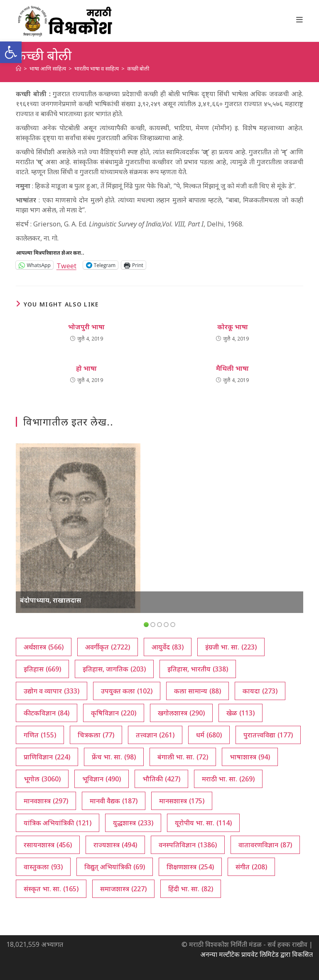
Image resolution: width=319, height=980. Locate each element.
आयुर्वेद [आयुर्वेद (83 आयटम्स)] (168, 647)
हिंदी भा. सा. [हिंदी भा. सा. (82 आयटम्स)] (191, 889)
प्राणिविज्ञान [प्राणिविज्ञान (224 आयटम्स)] (47, 757)
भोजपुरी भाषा (86, 327)
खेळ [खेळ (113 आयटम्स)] (240, 713)
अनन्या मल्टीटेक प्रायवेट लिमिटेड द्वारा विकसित (256, 954)
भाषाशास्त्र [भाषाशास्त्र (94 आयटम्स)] (250, 757)
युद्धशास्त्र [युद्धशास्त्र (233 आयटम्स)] (133, 823)
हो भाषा (86, 368)
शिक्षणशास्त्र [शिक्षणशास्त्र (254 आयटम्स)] (190, 867)
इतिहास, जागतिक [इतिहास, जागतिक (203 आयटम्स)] (114, 669)
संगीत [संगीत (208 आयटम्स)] (251, 867)
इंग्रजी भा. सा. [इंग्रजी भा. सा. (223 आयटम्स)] (231, 647)
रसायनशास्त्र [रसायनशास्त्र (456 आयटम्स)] (48, 845)
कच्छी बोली (138, 68)
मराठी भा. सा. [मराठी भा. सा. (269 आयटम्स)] (228, 779)
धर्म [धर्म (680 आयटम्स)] (209, 735)
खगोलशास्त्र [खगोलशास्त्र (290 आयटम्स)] (181, 713)
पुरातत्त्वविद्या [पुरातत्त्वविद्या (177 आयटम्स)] (268, 735)
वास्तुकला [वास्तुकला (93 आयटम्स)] (43, 867)
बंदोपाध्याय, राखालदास (50, 600)
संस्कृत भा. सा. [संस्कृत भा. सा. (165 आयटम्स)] (51, 889)
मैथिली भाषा (232, 368)
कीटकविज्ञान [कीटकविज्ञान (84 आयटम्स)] (47, 713)
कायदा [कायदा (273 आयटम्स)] (260, 691)
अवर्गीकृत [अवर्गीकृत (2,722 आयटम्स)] (108, 647)
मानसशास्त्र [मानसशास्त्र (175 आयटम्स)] (182, 801)
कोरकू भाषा (233, 327)
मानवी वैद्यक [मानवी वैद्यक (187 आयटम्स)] (114, 801)
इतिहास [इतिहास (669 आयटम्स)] (42, 669)
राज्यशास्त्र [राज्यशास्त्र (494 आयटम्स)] (115, 845)
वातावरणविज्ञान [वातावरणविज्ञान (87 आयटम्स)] (265, 845)
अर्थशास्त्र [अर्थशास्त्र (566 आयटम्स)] (44, 647)
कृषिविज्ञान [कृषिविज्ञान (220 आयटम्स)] (114, 713)
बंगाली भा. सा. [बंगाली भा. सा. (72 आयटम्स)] (183, 757)
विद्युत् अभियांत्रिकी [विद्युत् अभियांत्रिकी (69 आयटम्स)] (115, 867)
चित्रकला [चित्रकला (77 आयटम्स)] (96, 735)
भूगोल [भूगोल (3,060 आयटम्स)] (42, 779)
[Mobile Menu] (300, 19)
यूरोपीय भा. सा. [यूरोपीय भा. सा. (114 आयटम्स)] (203, 823)
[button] (11, 52)
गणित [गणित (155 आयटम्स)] (40, 735)
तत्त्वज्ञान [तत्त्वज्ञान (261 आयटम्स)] (155, 735)
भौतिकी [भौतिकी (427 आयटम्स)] (161, 779)
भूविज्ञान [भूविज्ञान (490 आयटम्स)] (102, 779)
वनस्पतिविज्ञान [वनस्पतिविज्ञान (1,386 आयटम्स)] (188, 845)
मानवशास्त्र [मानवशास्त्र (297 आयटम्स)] (46, 801)
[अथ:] (18, 68)
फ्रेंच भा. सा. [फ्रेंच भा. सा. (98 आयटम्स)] (114, 757)
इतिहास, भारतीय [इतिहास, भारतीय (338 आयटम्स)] (198, 669)
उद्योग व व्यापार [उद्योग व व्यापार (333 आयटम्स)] (52, 691)
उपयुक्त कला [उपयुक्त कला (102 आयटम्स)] (127, 691)
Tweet (66, 265)
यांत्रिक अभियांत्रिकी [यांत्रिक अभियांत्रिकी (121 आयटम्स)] (58, 823)
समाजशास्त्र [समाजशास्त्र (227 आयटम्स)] (123, 889)
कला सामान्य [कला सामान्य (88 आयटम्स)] (198, 691)
